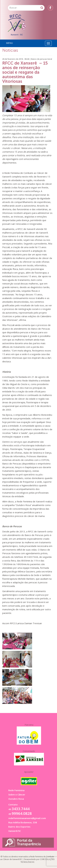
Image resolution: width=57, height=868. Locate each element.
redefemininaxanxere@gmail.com (27, 818)
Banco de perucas (39, 59)
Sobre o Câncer (17, 795)
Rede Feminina (16, 790)
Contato (13, 805)
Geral (50, 59)
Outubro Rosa (16, 799)
